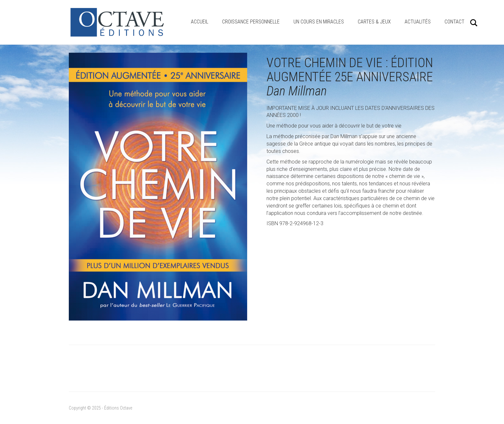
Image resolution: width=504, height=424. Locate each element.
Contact (455, 22)
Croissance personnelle (251, 22)
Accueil (200, 22)
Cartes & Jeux (374, 22)
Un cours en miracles (319, 22)
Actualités (418, 22)
